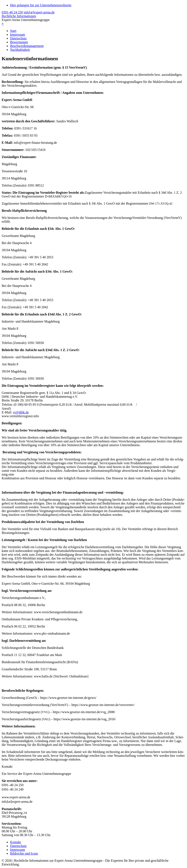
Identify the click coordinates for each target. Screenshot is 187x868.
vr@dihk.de (21, 412)
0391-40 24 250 (12, 12)
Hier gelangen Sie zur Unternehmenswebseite (41, 5)
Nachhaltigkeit (20, 50)
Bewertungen (19, 42)
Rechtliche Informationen (19, 16)
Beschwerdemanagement (27, 46)
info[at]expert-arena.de (39, 12)
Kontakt (16, 842)
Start (13, 31)
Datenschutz (18, 38)
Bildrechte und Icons (24, 853)
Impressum (18, 35)
